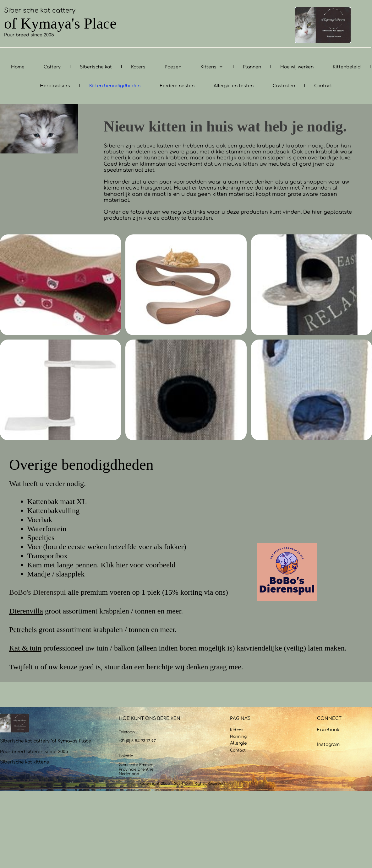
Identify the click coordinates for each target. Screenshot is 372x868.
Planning (238, 737)
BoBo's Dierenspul (38, 592)
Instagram (328, 745)
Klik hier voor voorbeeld (138, 565)
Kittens (237, 730)
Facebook (328, 730)
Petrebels (23, 630)
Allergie (238, 743)
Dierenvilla (26, 611)
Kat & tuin (25, 648)
